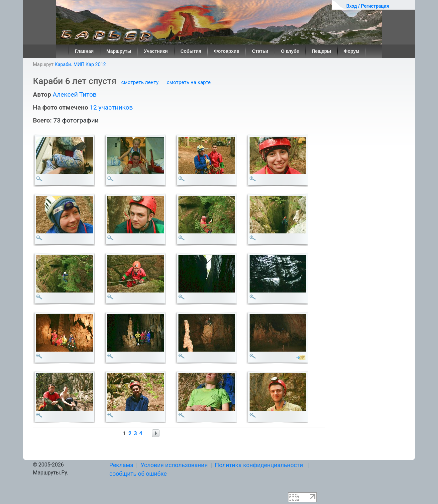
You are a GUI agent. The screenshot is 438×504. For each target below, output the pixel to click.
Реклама (121, 465)
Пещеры (321, 51)
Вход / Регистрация (368, 6)
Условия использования (174, 465)
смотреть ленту (140, 82)
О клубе (290, 51)
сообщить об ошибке (138, 474)
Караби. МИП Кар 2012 (80, 65)
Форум (351, 51)
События (191, 51)
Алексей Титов (74, 94)
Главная (84, 51)
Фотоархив (227, 51)
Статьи (260, 51)
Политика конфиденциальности (259, 465)
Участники (156, 51)
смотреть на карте (189, 82)
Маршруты (119, 51)
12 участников (111, 107)
